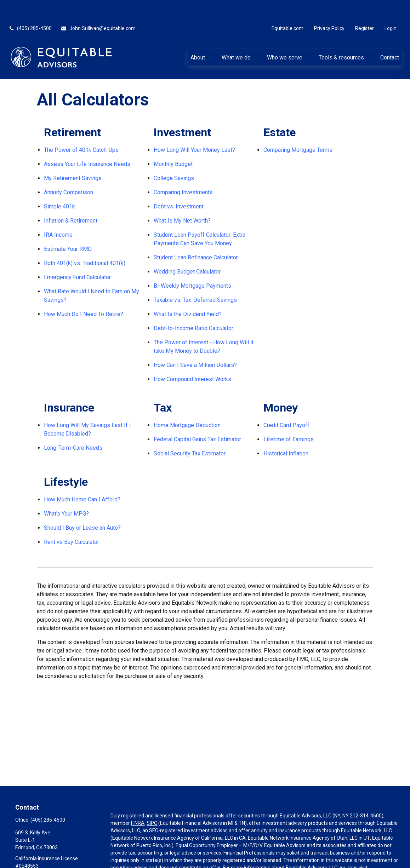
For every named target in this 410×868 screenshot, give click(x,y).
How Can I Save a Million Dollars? (195, 344)
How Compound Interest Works (192, 358)
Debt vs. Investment (179, 185)
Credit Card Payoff (286, 404)
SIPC (152, 802)
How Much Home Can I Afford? (82, 478)
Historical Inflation (286, 432)
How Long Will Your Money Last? (194, 129)
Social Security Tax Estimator (190, 432)
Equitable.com (287, 7)
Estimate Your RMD (68, 228)
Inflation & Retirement (71, 199)
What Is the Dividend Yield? (188, 293)
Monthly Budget (173, 143)
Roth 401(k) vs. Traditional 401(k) (85, 242)
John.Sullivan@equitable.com (98, 7)
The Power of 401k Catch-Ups (81, 129)
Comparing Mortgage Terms (298, 129)
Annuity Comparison (69, 171)
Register (365, 7)
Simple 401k (59, 185)
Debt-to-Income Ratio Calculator (193, 307)
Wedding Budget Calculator (187, 250)
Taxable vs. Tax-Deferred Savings (195, 279)
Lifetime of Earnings (289, 418)
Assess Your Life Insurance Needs (87, 143)
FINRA (138, 802)
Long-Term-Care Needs (73, 427)
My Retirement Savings (73, 157)
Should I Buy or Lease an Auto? (82, 507)
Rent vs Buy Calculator (72, 521)
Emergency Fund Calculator (77, 256)
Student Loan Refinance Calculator (196, 236)
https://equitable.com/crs (139, 854)
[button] (198, 36)
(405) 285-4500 (30, 7)
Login (391, 7)
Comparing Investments (183, 171)
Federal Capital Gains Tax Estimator (197, 418)
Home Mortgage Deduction (187, 404)
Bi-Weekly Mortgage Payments (192, 265)
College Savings (174, 157)
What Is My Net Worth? (182, 199)
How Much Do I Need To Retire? (84, 293)
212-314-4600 (366, 794)
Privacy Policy (329, 7)
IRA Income (58, 214)
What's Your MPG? (66, 492)
